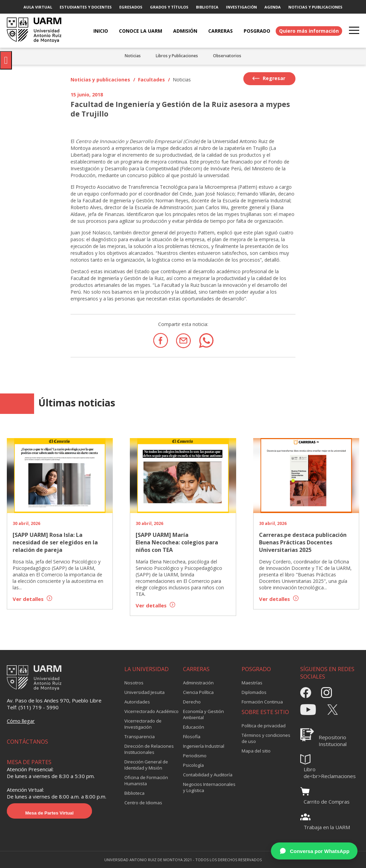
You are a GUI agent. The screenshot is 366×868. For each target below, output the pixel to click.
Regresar (269, 78)
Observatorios (227, 56)
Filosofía (192, 737)
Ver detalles (32, 599)
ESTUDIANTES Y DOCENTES (86, 7)
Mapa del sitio (256, 751)
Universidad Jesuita (144, 692)
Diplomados (254, 692)
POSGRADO (257, 31)
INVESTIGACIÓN (241, 7)
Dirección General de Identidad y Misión (146, 765)
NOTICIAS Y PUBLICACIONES (315, 7)
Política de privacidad (264, 726)
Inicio (101, 31)
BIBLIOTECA (207, 7)
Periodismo (195, 756)
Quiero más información (309, 31)
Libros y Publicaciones (177, 56)
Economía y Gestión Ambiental (203, 714)
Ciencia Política (198, 692)
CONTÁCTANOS (27, 742)
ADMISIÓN (185, 31)
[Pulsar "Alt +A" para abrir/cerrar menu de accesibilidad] (6, 60)
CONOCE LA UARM (141, 31)
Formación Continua (262, 702)
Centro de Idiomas (143, 803)
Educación (194, 727)
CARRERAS (220, 31)
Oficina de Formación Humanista (146, 780)
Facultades (151, 80)
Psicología (193, 765)
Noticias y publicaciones (100, 80)
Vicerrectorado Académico (151, 711)
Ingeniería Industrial (204, 746)
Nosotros (134, 683)
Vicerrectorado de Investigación (143, 724)
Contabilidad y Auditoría (208, 775)
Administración (198, 683)
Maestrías (252, 683)
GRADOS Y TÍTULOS (169, 7)
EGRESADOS (131, 7)
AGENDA (273, 7)
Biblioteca (134, 793)
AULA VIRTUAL (38, 7)
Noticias (133, 56)
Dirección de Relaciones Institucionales (149, 749)
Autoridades (137, 702)
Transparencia (140, 737)
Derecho (192, 702)
